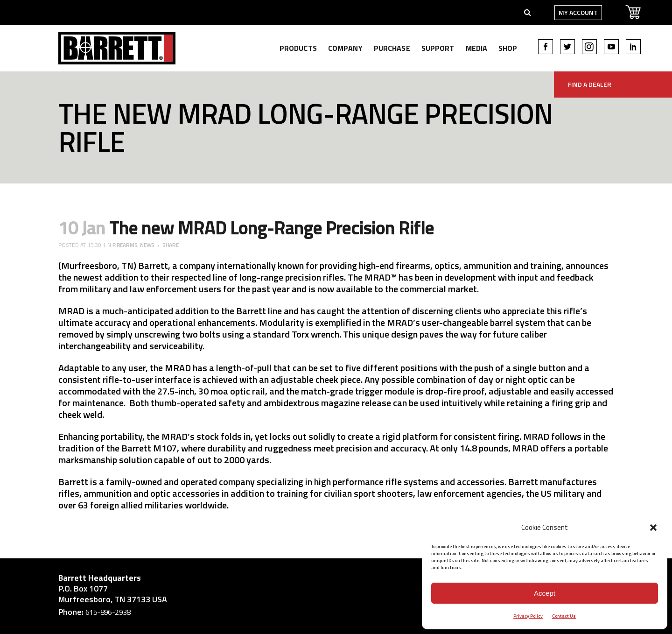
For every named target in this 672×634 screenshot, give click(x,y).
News (147, 245)
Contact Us (564, 616)
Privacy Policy (528, 616)
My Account (551, 12)
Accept (545, 593)
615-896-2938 (108, 612)
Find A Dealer (590, 84)
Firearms (125, 245)
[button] (653, 528)
